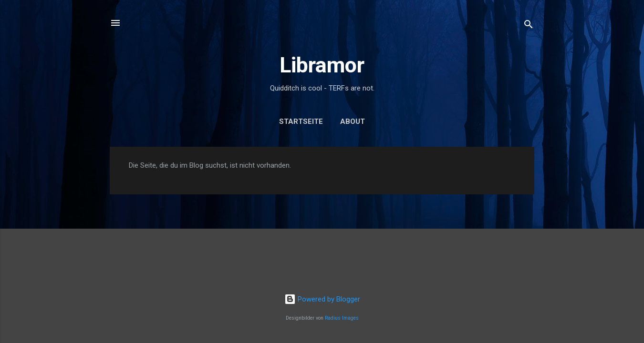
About (353, 121)
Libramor (322, 65)
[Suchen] (529, 26)
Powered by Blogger (322, 299)
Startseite (301, 121)
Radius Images (342, 318)
